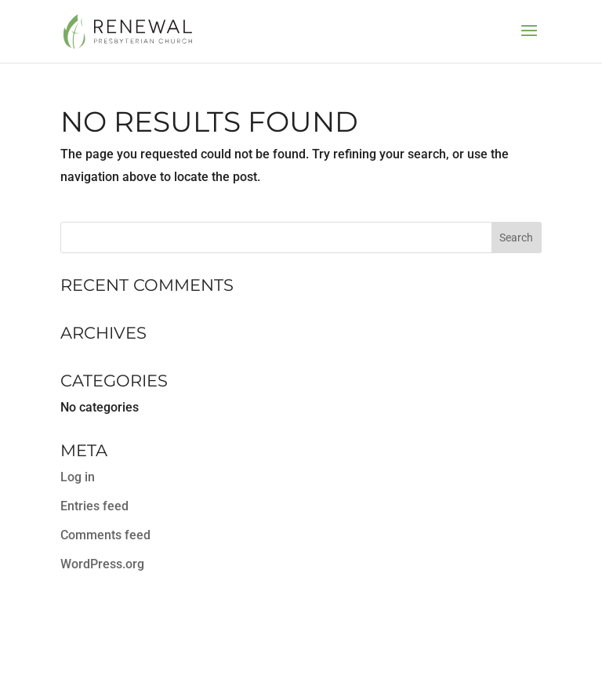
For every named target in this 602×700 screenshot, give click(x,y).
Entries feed (94, 506)
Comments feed (105, 535)
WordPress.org (102, 564)
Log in (78, 477)
